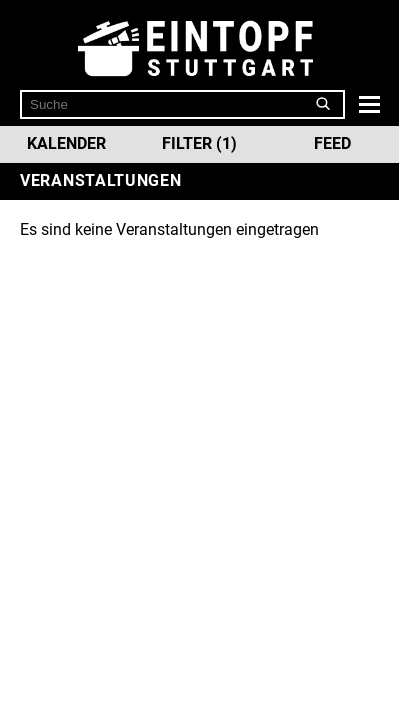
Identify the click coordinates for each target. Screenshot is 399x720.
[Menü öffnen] (367, 104)
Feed (332, 143)
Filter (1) (199, 143)
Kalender (66, 143)
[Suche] (323, 104)
